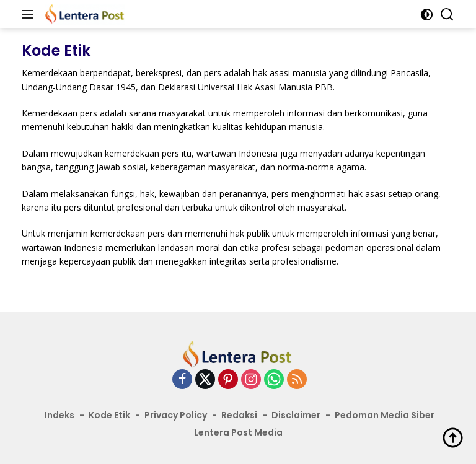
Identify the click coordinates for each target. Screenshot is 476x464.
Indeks (59, 415)
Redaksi (239, 415)
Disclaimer (296, 415)
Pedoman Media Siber (385, 415)
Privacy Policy (176, 415)
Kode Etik (109, 415)
